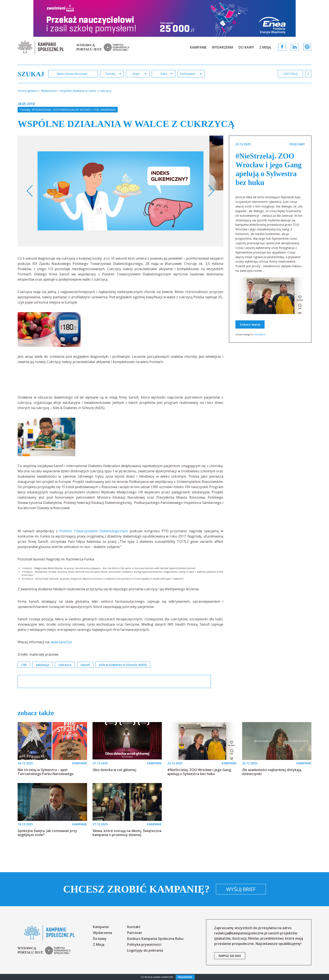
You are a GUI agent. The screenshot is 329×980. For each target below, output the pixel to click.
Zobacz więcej (250, 324)
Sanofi (85, 665)
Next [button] (211, 191)
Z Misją (265, 47)
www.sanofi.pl (61, 642)
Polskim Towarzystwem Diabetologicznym (95, 531)
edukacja (42, 665)
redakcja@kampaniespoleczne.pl (241, 933)
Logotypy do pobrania (145, 950)
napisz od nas (230, 956)
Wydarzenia (223, 47)
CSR (24, 665)
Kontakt (134, 927)
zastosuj (290, 74)
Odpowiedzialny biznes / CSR (76, 110)
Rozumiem (185, 977)
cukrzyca (65, 665)
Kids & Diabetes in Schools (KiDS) (123, 665)
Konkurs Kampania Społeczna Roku (155, 939)
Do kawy (246, 47)
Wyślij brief (241, 889)
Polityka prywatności (144, 944)
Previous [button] (30, 191)
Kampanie (198, 47)
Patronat (135, 933)
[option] (121, 191)
